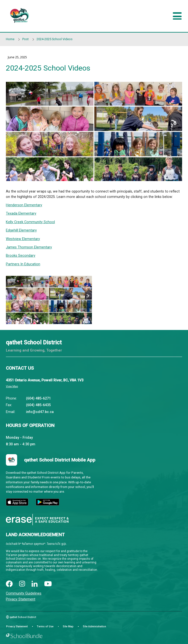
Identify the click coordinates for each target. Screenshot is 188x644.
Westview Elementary (23, 239)
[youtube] (48, 584)
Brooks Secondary (21, 256)
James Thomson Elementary (29, 247)
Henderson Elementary (24, 205)
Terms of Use (45, 626)
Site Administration (94, 626)
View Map (12, 386)
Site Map (68, 626)
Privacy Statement (21, 599)
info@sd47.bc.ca (40, 412)
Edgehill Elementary (21, 230)
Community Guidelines (24, 593)
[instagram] (22, 584)
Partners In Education (23, 264)
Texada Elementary (21, 213)
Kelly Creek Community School (30, 222)
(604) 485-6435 (38, 405)
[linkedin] (35, 584)
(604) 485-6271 (38, 398)
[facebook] (9, 584)
